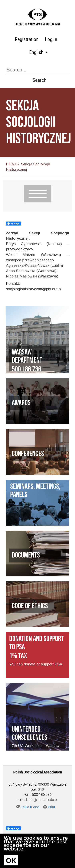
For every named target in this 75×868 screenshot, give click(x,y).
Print (49, 807)
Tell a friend (28, 807)
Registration (27, 39)
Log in (51, 39)
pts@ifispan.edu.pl (43, 800)
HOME (11, 164)
